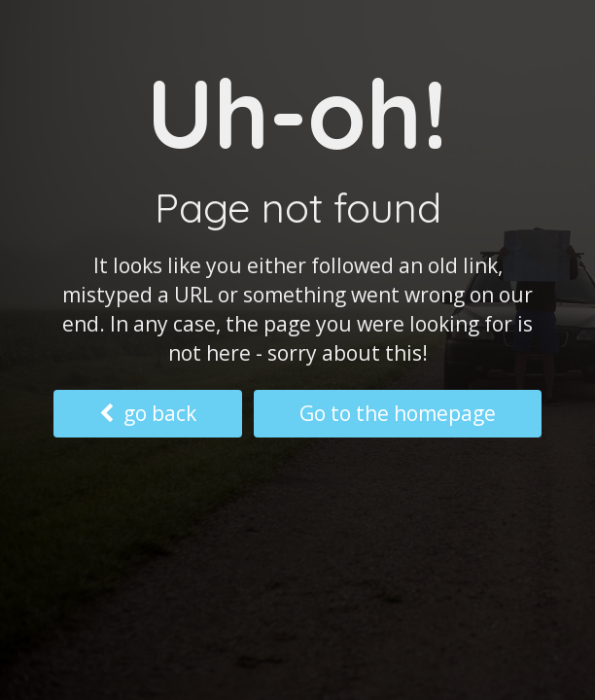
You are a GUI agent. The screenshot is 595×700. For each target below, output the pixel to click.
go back (148, 413)
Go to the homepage (398, 413)
